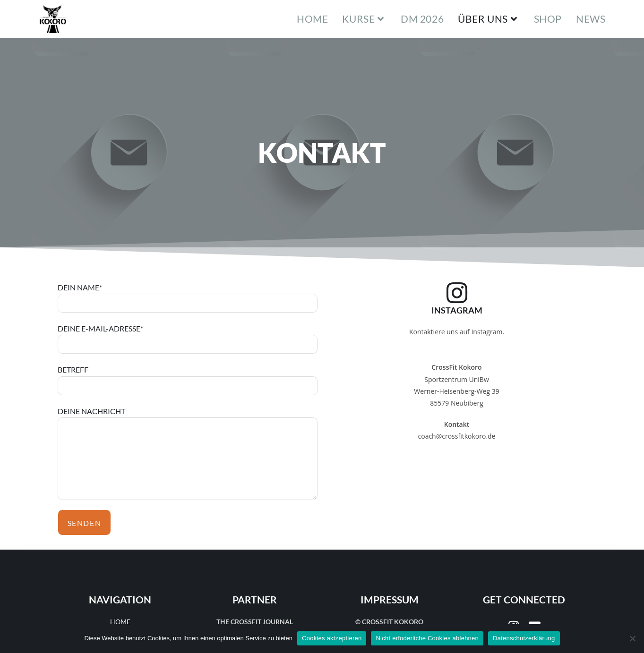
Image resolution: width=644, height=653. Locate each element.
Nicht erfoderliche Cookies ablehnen (427, 638)
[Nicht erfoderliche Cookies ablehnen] (632, 638)
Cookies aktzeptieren (332, 638)
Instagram (457, 310)
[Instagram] (457, 293)
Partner (255, 599)
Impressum (390, 599)
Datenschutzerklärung (524, 638)
